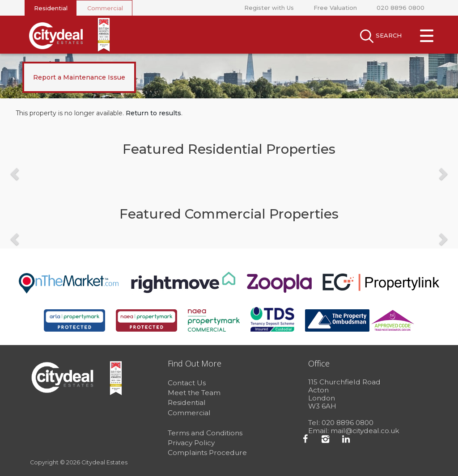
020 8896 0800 (401, 8)
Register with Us (269, 8)
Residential (51, 8)
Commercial (105, 8)
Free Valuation (335, 8)
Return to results (153, 113)
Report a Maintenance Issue (79, 77)
